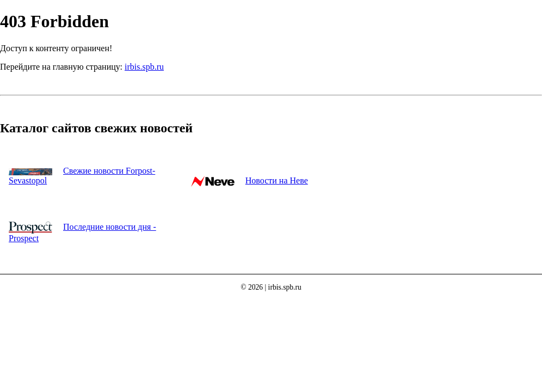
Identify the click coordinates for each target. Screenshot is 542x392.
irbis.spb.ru (144, 67)
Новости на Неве (277, 180)
